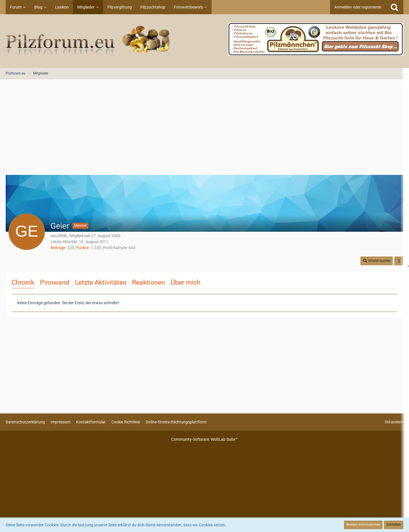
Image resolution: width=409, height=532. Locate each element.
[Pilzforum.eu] (204, 41)
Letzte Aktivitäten (101, 282)
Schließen (394, 525)
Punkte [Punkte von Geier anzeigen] (82, 248)
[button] (377, 261)
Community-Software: (204, 439)
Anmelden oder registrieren (358, 7)
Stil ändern (394, 422)
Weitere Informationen (363, 525)
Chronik (23, 282)
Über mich (186, 282)
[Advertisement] (204, 128)
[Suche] (395, 7)
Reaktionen (149, 282)
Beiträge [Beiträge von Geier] (58, 248)
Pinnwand (55, 282)
